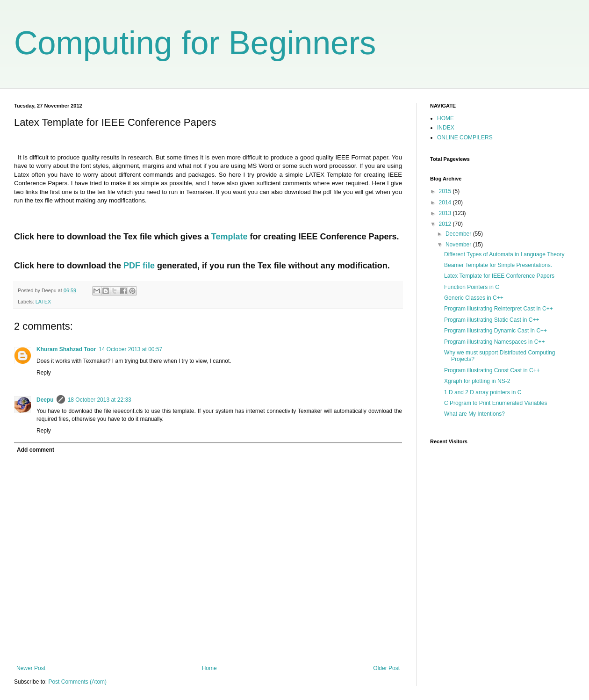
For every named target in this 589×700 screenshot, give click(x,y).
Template (230, 237)
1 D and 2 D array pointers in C (483, 392)
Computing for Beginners (195, 43)
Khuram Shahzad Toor (66, 349)
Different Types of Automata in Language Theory (504, 254)
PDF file (139, 266)
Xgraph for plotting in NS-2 (477, 381)
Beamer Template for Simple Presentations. (498, 265)
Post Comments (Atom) (77, 682)
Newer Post (31, 668)
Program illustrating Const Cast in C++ (492, 370)
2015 (446, 191)
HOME (445, 118)
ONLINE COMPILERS (465, 137)
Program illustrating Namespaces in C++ (494, 342)
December (459, 234)
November (459, 245)
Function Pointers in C (472, 287)
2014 (446, 202)
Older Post (386, 668)
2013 (446, 213)
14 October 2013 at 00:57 (130, 349)
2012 (446, 224)
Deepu (45, 400)
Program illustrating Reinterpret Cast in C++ (499, 309)
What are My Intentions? (474, 414)
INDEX (446, 128)
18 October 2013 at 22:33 (100, 400)
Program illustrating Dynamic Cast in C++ (496, 331)
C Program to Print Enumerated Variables (496, 403)
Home (209, 668)
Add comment (36, 450)
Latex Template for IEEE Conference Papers (499, 276)
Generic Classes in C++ (474, 298)
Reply (44, 373)
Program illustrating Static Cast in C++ (492, 320)
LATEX (43, 302)
